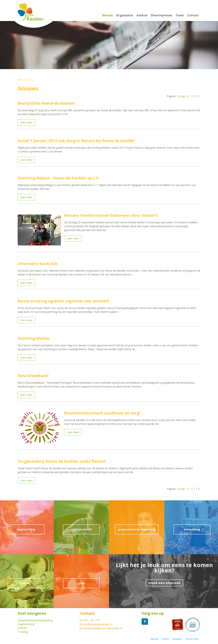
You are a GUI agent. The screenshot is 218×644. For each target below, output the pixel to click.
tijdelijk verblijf (81, 529)
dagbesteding (26, 529)
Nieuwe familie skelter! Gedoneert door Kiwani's (111, 215)
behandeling (192, 529)
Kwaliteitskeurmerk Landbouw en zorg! (102, 413)
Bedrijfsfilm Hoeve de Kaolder (46, 103)
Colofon (165, 639)
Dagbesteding (26, 624)
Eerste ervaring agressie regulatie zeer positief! (63, 301)
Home (21, 80)
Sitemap (154, 639)
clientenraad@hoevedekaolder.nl (101, 628)
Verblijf (22, 628)
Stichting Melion (34, 338)
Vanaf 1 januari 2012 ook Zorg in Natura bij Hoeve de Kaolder (76, 141)
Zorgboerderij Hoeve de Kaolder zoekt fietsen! (62, 461)
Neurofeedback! (33, 376)
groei (81, 583)
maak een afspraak (164, 583)
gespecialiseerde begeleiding (137, 529)
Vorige (181, 96)
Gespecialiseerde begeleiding (35, 620)
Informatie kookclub (38, 263)
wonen (26, 583)
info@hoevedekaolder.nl (96, 624)
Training (23, 632)
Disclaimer (177, 639)
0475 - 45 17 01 (90, 620)
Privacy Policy (192, 639)
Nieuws (30, 80)
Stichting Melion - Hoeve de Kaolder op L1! (58, 178)
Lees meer (26, 122)
